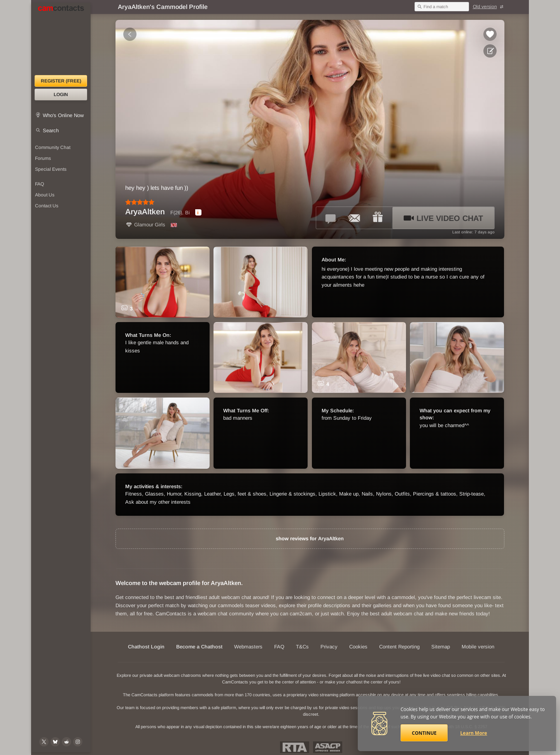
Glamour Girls (145, 225)
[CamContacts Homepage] (61, 39)
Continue (424, 733)
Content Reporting (399, 647)
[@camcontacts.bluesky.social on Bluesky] (55, 742)
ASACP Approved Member (328, 747)
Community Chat (53, 147)
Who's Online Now (63, 115)
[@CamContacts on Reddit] (66, 742)
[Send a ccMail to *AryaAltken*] (354, 218)
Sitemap (441, 647)
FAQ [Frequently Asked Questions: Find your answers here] (39, 184)
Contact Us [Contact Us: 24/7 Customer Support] (47, 206)
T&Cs (302, 647)
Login (61, 95)
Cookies (358, 647)
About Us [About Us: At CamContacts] (45, 195)
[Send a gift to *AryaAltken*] (378, 218)
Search (51, 131)
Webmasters (248, 647)
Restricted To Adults (295, 747)
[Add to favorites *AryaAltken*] (490, 34)
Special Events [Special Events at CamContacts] (51, 169)
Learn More (474, 733)
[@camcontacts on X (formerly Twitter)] (44, 742)
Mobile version (478, 647)
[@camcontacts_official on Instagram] (78, 742)
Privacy (329, 647)
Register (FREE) (61, 81)
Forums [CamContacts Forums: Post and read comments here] (43, 158)
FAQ (279, 647)
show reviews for (310, 539)
